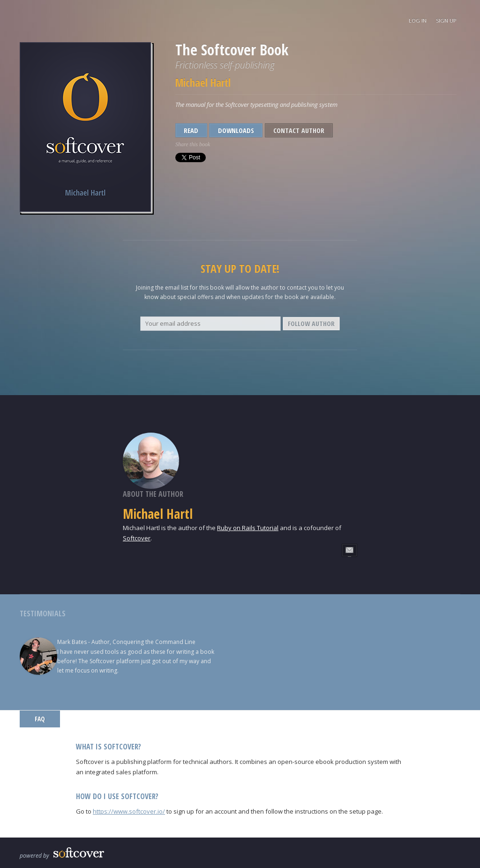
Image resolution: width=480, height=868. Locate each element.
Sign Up (446, 20)
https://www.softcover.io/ (129, 811)
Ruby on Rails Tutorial (248, 528)
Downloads (236, 131)
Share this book (193, 144)
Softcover (137, 538)
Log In (418, 20)
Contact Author (299, 131)
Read (191, 131)
